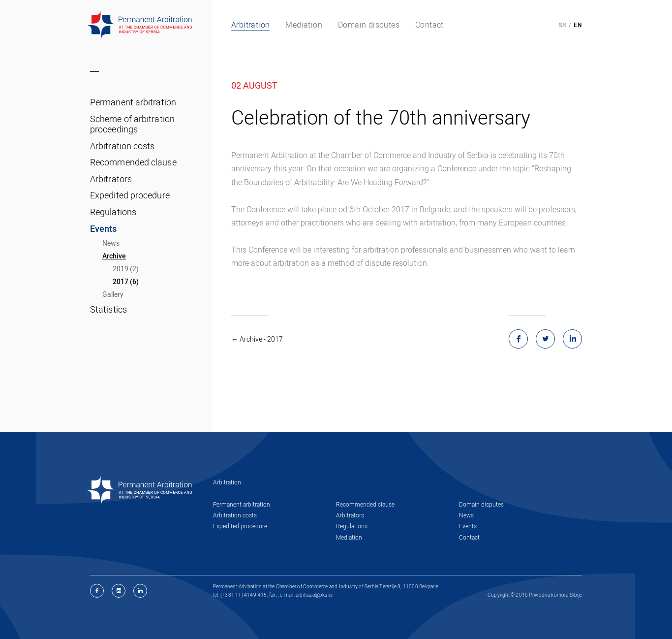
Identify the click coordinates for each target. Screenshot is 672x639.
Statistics (108, 309)
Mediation (349, 537)
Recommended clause (133, 162)
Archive (114, 256)
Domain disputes (481, 504)
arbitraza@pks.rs (314, 595)
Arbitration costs (122, 146)
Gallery (113, 294)
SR (563, 25)
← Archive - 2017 (257, 339)
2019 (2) (126, 269)
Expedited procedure (130, 195)
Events (104, 228)
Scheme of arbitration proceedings (132, 124)
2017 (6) (126, 281)
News (111, 243)
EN (578, 25)
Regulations (113, 212)
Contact (469, 537)
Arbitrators (111, 179)
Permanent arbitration (133, 102)
